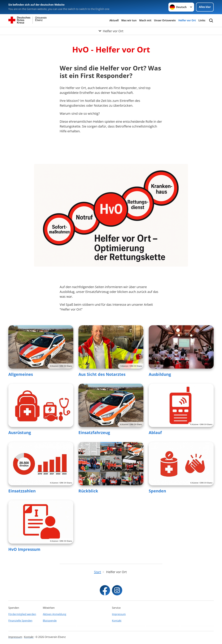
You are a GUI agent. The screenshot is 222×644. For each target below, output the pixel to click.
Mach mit (145, 20)
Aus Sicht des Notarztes (102, 374)
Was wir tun (129, 20)
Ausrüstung (20, 432)
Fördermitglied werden (22, 614)
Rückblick (88, 491)
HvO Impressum (24, 549)
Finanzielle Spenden (20, 621)
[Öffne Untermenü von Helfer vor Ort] (111, 31)
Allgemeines (21, 374)
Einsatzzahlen (22, 491)
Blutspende (50, 621)
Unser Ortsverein (165, 20)
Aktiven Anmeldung (55, 614)
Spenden (157, 491)
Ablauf (155, 432)
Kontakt (117, 621)
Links (202, 20)
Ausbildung (160, 374)
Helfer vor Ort (187, 20)
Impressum (119, 614)
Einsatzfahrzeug (94, 432)
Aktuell (114, 20)
